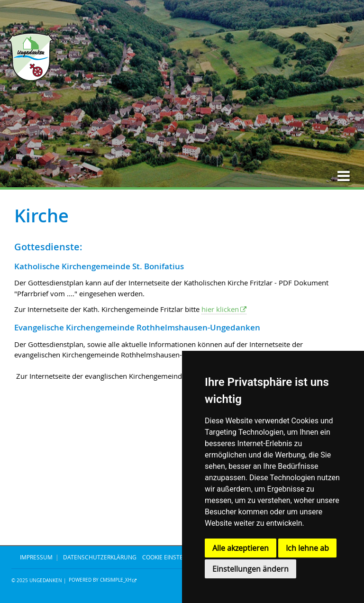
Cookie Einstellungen (176, 557)
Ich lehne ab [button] (307, 548)
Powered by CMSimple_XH (100, 580)
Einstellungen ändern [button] (250, 569)
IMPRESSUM (36, 557)
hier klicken (220, 309)
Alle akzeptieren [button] (241, 548)
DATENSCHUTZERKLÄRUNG (100, 557)
